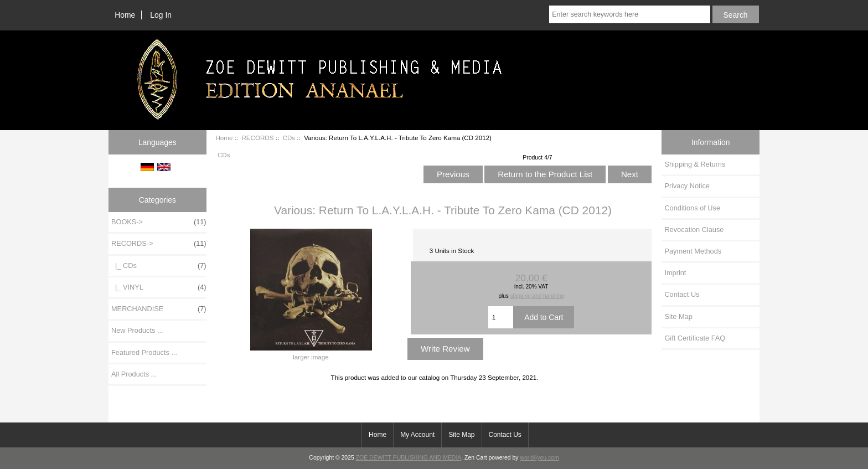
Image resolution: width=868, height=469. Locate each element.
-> (159, 244)
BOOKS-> (159, 222)
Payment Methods (693, 251)
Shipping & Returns (695, 164)
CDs (289, 138)
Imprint (675, 273)
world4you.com (539, 458)
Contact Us (682, 294)
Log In (161, 15)
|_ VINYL (159, 287)
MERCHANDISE (159, 309)
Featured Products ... (144, 352)
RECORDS (257, 138)
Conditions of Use (692, 208)
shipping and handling (537, 296)
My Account (417, 435)
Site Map (678, 316)
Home (125, 15)
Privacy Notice (687, 186)
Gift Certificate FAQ (695, 338)
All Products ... (134, 374)
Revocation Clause (694, 230)
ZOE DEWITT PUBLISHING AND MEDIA (409, 458)
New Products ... (137, 330)
